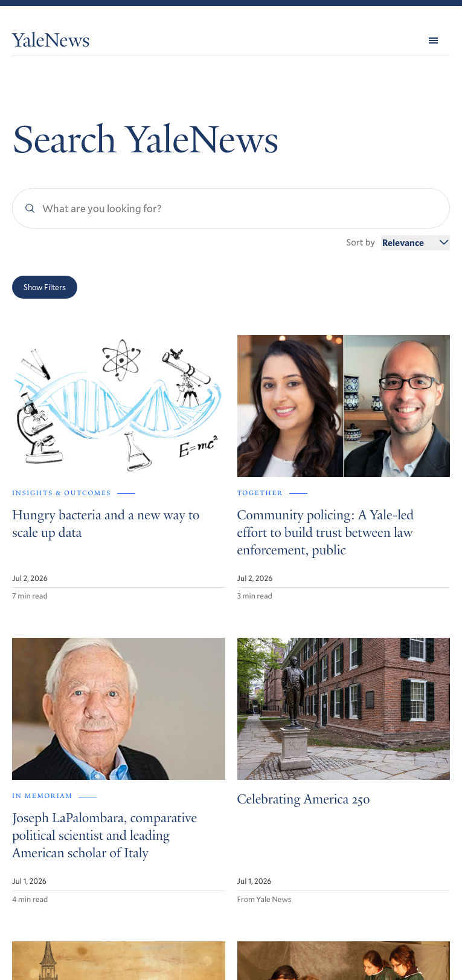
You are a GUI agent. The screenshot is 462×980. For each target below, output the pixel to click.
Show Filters (45, 287)
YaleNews (51, 42)
